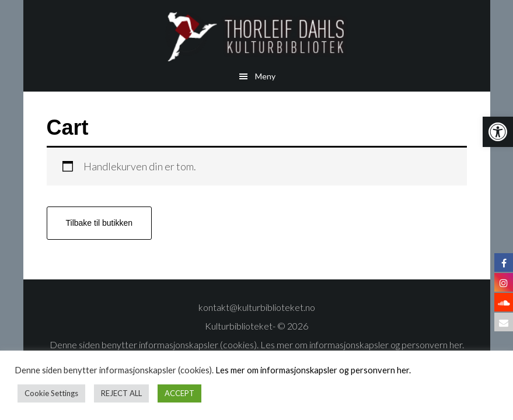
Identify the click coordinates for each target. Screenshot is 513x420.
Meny (265, 76)
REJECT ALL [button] (121, 393)
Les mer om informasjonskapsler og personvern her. (361, 344)
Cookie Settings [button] (51, 393)
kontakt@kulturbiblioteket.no (257, 307)
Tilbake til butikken (100, 223)
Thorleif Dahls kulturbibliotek (257, 36)
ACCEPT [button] (179, 393)
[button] (498, 132)
